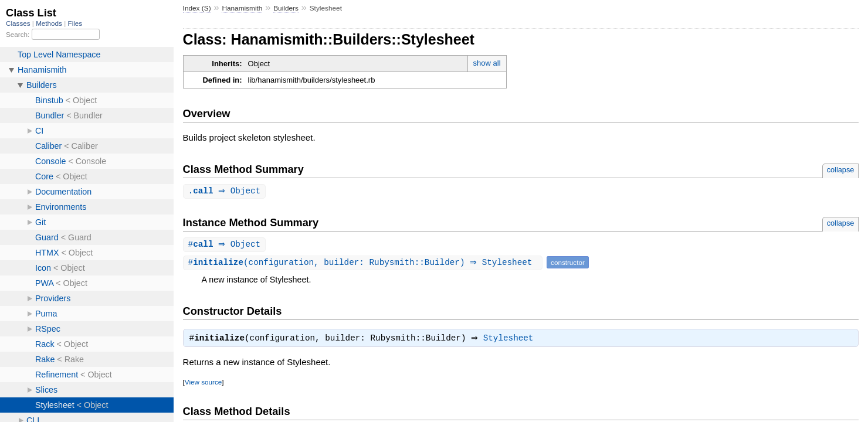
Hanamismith (242, 8)
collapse (841, 170)
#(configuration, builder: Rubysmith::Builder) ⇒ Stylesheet (364, 263)
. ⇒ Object (226, 191)
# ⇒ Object (226, 245)
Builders (286, 8)
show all (487, 63)
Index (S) (197, 8)
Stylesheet (511, 341)
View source (203, 384)
